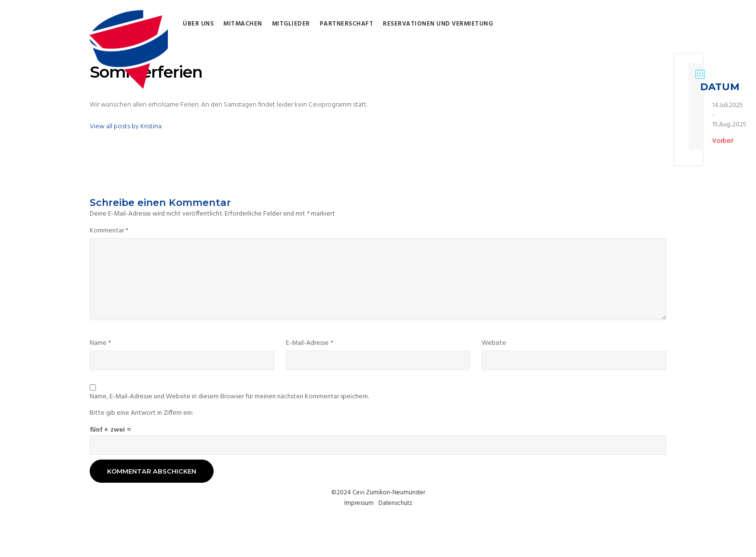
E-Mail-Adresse (310, 343)
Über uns (198, 24)
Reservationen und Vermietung (438, 24)
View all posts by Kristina (126, 127)
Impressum (359, 503)
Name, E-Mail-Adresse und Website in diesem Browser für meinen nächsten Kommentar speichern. (229, 397)
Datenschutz (395, 503)
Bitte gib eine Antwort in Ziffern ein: (142, 413)
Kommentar (109, 231)
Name (100, 343)
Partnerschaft (347, 24)
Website (494, 343)
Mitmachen (243, 24)
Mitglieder (291, 24)
